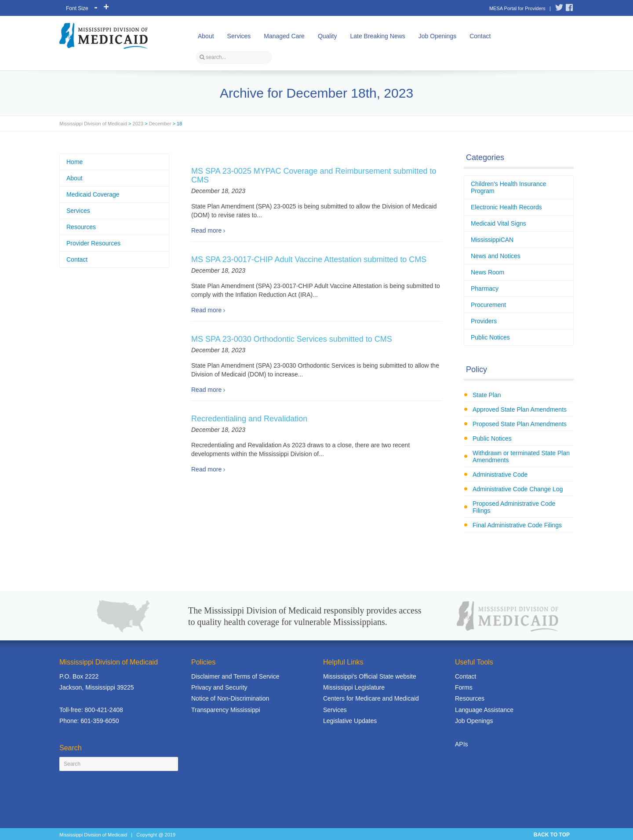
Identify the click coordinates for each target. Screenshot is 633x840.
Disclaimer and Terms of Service (235, 676)
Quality (327, 36)
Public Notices (490, 337)
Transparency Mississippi (226, 710)
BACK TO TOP (552, 835)
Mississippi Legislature (354, 687)
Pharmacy (485, 289)
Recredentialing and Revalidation (249, 419)
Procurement (488, 305)
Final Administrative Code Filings (517, 525)
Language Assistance (484, 710)
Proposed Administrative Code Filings (514, 507)
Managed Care (284, 36)
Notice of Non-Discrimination (230, 698)
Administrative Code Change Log (518, 489)
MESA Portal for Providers (517, 8)
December (160, 124)
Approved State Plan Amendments (520, 409)
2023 (138, 124)
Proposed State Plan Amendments (520, 424)
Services (239, 36)
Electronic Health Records (506, 207)
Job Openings (437, 36)
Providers (484, 321)
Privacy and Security (219, 687)
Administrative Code (500, 475)
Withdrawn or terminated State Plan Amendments (521, 457)
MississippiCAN (492, 240)
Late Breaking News (377, 36)
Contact (480, 36)
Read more (206, 230)
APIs (462, 744)
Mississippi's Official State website (370, 676)
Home (75, 162)
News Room (487, 272)
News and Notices (496, 256)
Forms (464, 687)
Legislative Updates (350, 721)
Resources (81, 227)
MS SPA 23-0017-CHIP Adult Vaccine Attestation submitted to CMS (309, 259)
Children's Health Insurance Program (509, 187)
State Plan (487, 395)
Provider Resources (93, 243)
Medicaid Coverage (93, 194)
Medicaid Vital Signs (498, 223)
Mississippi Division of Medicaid (93, 124)
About (206, 36)
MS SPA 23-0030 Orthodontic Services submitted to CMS (292, 339)
